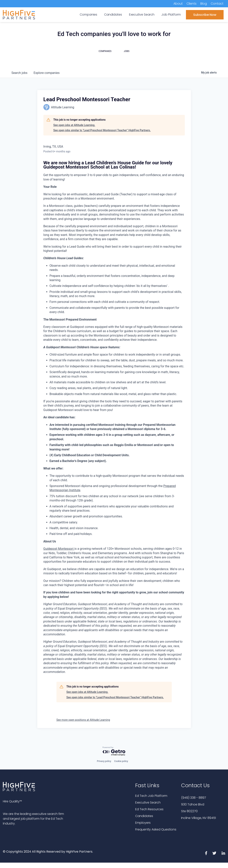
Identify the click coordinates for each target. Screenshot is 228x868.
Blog (204, 4)
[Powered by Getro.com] (114, 751)
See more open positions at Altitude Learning (83, 720)
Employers (143, 823)
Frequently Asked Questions (156, 829)
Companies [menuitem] (88, 15)
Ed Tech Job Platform (151, 796)
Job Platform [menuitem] (171, 15)
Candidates (144, 816)
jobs (19, 73)
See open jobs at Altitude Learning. (74, 125)
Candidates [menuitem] (113, 15)
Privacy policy (104, 761)
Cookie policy (121, 761)
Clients (192, 4)
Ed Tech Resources (149, 809)
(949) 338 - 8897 (194, 798)
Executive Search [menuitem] (142, 15)
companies (47, 73)
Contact (217, 4)
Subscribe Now (205, 15)
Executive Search (148, 802)
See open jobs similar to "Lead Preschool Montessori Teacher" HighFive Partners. (102, 130)
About (178, 4)
